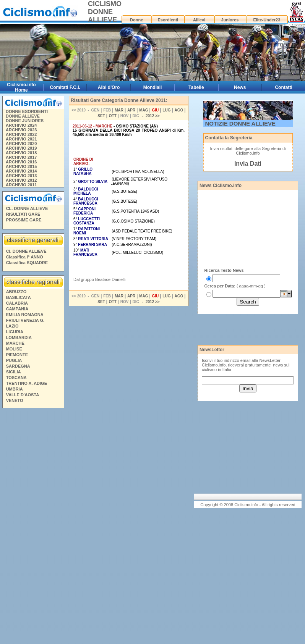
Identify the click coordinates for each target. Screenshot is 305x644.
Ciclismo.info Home (21, 87)
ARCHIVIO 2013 (21, 176)
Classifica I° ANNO (25, 257)
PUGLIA (14, 360)
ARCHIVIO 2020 (21, 144)
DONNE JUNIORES (25, 121)
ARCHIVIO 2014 (21, 171)
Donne (136, 20)
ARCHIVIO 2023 (21, 130)
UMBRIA (15, 389)
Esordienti (168, 20)
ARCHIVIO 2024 (21, 125)
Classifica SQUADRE (27, 263)
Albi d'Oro (109, 87)
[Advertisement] (33, 527)
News (240, 87)
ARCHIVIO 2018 (21, 153)
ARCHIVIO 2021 (21, 139)
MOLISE (14, 349)
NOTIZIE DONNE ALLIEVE (240, 123)
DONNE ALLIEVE (23, 116)
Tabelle (196, 87)
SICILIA (14, 372)
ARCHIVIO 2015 (21, 166)
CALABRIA (17, 303)
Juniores (230, 20)
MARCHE (15, 343)
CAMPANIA (17, 309)
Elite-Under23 (267, 20)
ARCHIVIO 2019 (21, 148)
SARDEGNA (18, 366)
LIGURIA (15, 332)
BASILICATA (19, 297)
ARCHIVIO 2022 (21, 134)
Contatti (283, 87)
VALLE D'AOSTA (23, 395)
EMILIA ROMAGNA (25, 315)
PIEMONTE (17, 355)
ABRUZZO (16, 292)
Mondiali (153, 87)
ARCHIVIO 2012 (21, 180)
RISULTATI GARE (23, 214)
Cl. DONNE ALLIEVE (26, 251)
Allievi (199, 20)
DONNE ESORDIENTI (27, 111)
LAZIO (12, 326)
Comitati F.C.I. (65, 87)
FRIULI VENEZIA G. (25, 320)
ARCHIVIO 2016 (21, 162)
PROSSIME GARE (24, 220)
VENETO (15, 400)
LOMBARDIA (19, 337)
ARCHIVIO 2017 (21, 157)
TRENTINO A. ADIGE (27, 383)
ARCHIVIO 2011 (21, 185)
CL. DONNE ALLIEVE (27, 208)
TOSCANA (16, 378)
